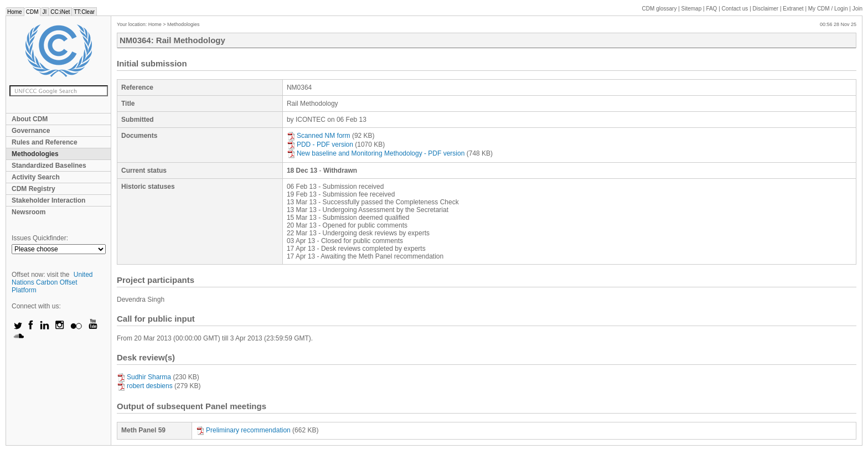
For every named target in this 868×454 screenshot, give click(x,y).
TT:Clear (84, 12)
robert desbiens (145, 386)
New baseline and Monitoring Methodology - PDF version (376, 153)
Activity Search (36, 177)
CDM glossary (660, 9)
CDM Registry (33, 189)
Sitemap (692, 9)
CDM (32, 12)
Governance (31, 131)
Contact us (735, 9)
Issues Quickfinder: (40, 238)
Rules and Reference (45, 142)
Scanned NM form (319, 136)
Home (15, 12)
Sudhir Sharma (144, 377)
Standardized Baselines (49, 166)
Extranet (793, 9)
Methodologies (35, 154)
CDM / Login (829, 9)
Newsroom (29, 212)
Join (857, 9)
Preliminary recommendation (243, 430)
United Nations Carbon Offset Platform (52, 282)
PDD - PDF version (320, 145)
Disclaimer (766, 9)
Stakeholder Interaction (48, 200)
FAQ (711, 9)
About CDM (30, 119)
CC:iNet (60, 12)
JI (44, 12)
